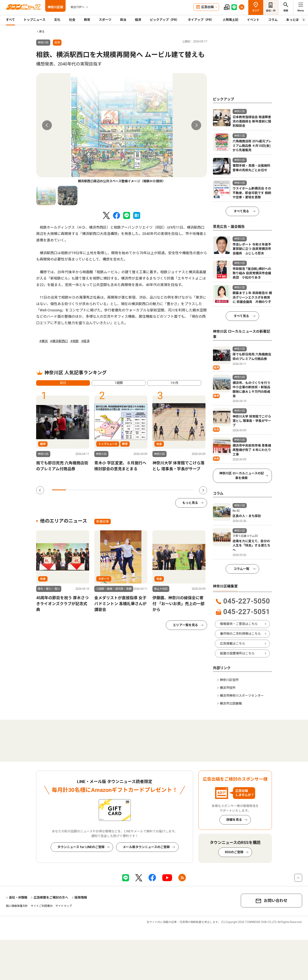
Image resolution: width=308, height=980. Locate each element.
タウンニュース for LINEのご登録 (81, 847)
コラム (273, 20)
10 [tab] (187, 490)
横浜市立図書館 (231, 703)
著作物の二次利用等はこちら (240, 634)
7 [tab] (144, 490)
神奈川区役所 (229, 680)
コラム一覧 (241, 569)
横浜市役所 (228, 688)
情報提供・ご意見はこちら (239, 624)
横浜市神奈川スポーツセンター (242, 696)
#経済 (85, 341)
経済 (138, 20)
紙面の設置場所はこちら (237, 653)
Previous (47, 125)
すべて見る (241, 211)
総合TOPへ (78, 7)
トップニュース (34, 20)
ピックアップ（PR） (165, 20)
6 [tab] (130, 490)
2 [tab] (73, 490)
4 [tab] (102, 490)
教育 (87, 20)
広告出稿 (207, 7)
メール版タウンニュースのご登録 (146, 847)
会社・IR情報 (18, 898)
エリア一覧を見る (185, 625)
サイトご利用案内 (42, 906)
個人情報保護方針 (17, 906)
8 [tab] (158, 490)
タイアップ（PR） (201, 20)
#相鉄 (75, 341)
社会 (72, 20)
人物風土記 (230, 20)
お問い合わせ (276, 901)
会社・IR (271, 11)
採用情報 (81, 898)
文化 (57, 20)
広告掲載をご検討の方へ (51, 898)
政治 (123, 20)
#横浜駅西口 (59, 341)
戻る (42, 31)
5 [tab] (116, 490)
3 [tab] (87, 490)
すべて (10, 20)
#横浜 (44, 341)
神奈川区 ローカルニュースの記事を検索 (242, 476)
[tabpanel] (122, 128)
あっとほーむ (296, 20)
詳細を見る (234, 820)
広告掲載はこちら (233, 644)
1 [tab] (59, 490)
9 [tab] (172, 490)
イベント (253, 20)
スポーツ (105, 20)
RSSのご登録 (234, 852)
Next (196, 125)
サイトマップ (64, 906)
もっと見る (190, 503)
